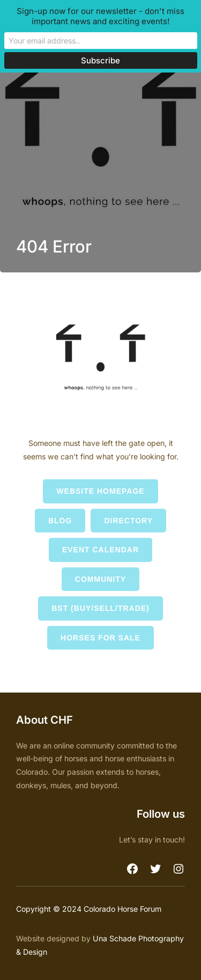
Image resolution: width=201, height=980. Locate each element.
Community (100, 579)
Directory (128, 521)
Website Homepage (100, 491)
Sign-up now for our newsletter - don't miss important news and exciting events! (100, 16)
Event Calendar (100, 550)
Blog (60, 521)
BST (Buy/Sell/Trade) (100, 608)
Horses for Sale (100, 638)
